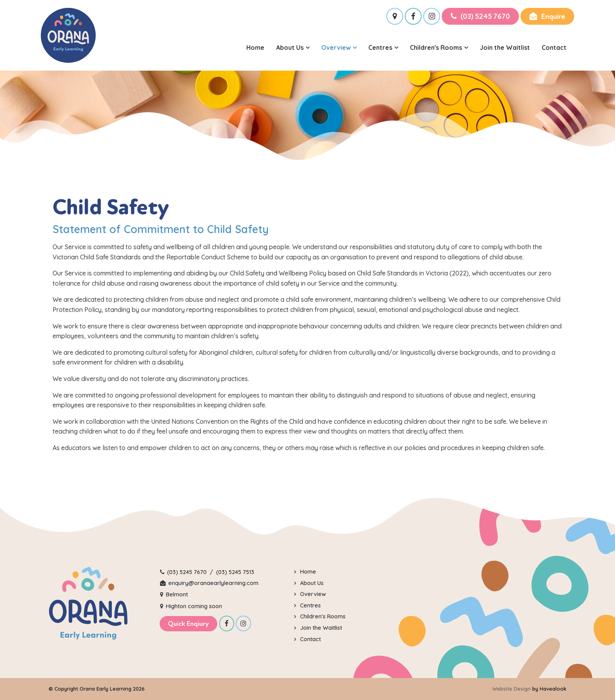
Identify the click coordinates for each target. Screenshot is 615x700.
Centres (380, 47)
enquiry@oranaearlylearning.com (213, 583)
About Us (290, 47)
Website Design (511, 689)
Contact (554, 47)
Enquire (553, 16)
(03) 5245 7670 (485, 16)
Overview (336, 47)
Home (255, 47)
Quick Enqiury (188, 624)
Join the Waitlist (505, 47)
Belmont (177, 594)
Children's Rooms (436, 47)
